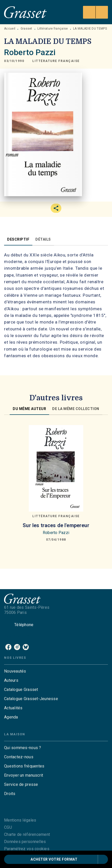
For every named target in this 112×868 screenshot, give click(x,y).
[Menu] (95, 12)
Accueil (10, 29)
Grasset (26, 29)
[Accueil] (25, 12)
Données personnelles (25, 842)
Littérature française (53, 29)
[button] (56, 61)
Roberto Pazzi (30, 52)
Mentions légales (20, 820)
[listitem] (8, 647)
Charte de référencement (27, 834)
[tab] (18, 239)
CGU (8, 827)
